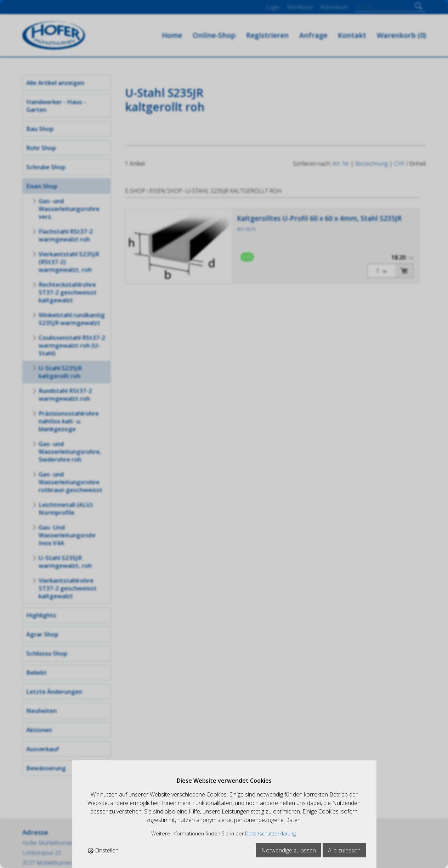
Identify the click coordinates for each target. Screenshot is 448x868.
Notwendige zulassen (289, 850)
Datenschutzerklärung (270, 833)
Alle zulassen (344, 850)
